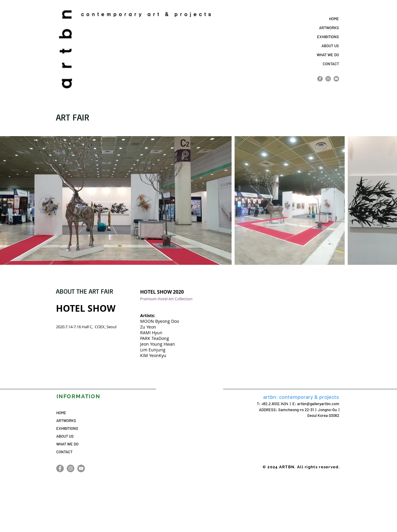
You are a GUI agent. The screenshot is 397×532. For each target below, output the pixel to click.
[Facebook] (320, 79)
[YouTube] (336, 79)
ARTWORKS (329, 28)
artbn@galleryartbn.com (318, 404)
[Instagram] (328, 79)
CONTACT (331, 64)
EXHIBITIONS (328, 37)
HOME (334, 19)
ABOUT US (330, 46)
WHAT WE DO (328, 55)
